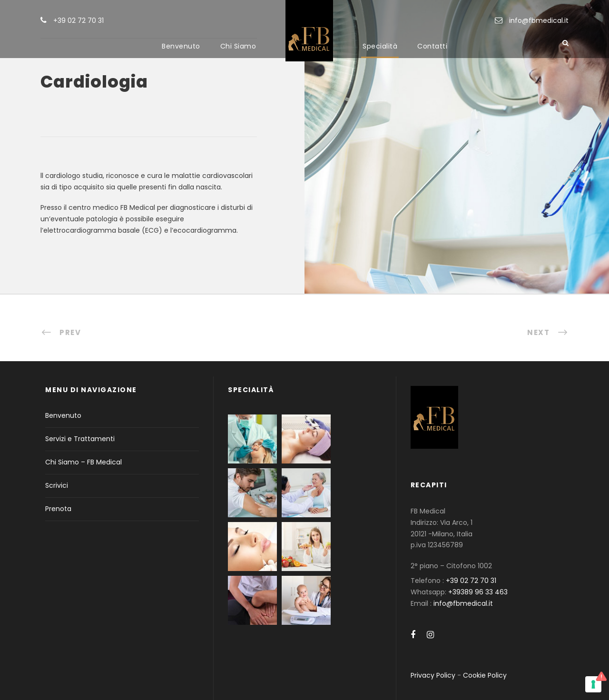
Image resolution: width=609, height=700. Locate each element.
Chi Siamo (238, 46)
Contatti (432, 46)
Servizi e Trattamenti (80, 439)
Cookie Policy (485, 675)
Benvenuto (181, 46)
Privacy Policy (433, 675)
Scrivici (57, 485)
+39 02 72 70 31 (79, 20)
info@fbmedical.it (539, 20)
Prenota (58, 509)
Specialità (380, 46)
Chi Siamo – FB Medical (83, 462)
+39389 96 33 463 (478, 592)
